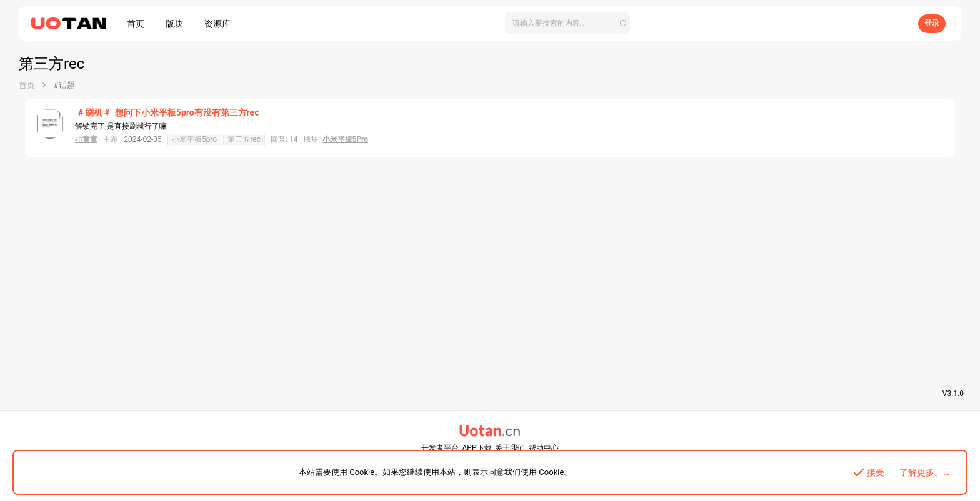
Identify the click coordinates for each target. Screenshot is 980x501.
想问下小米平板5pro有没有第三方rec (167, 112)
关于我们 (510, 448)
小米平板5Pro (346, 139)
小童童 (86, 139)
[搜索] (567, 23)
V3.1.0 (953, 394)
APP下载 (477, 448)
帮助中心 (544, 448)
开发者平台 (440, 448)
